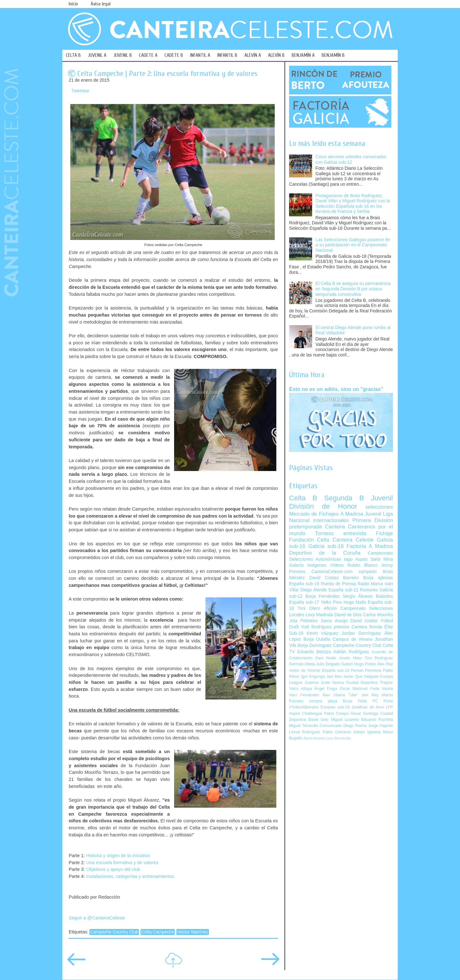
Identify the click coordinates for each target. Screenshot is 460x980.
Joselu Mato (350, 658)
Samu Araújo (334, 621)
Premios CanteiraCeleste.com (321, 572)
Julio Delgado (328, 664)
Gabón (347, 664)
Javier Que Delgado (361, 677)
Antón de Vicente (305, 670)
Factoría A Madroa (370, 546)
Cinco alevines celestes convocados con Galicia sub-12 (351, 160)
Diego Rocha (355, 726)
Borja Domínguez (315, 645)
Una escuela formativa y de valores (122, 863)
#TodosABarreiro (304, 707)
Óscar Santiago (364, 714)
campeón (368, 572)
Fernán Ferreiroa (366, 670)
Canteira (335, 527)
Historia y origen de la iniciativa (118, 856)
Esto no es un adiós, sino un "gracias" (336, 389)
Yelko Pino (331, 602)
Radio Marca (370, 584)
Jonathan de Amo (368, 707)
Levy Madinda (319, 615)
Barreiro (351, 578)
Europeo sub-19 (335, 707)
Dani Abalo (326, 658)
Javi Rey (370, 695)
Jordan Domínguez (361, 633)
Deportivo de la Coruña (325, 553)
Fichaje (384, 533)
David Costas (324, 578)
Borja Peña (355, 701)
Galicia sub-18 (326, 546)
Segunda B (344, 498)
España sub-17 (304, 602)
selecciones (379, 507)
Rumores (369, 590)
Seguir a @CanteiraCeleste (97, 918)
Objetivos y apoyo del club (113, 869)
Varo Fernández (304, 695)
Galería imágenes (308, 565)
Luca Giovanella (338, 738)
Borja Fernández (322, 596)
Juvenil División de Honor (341, 502)
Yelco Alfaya (300, 689)
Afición (330, 608)
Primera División (373, 520)
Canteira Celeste (353, 540)
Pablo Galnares (337, 732)
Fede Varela (382, 689)
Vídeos (337, 565)
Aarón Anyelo (314, 738)
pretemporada (306, 527)
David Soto (318, 720)
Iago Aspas (356, 559)
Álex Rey (385, 664)
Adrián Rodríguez (351, 652)
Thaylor (386, 683)
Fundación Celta (309, 540)
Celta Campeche (158, 932)
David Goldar (364, 621)
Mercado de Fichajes (314, 514)
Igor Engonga (313, 677)
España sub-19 (304, 584)
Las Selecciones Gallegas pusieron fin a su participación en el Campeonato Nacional (353, 245)
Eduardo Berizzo (314, 652)
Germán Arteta (302, 664)
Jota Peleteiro (303, 621)
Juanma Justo (317, 683)
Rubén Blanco (362, 565)
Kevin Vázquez (322, 633)
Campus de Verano (353, 639)
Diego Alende (314, 590)
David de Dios (348, 615)
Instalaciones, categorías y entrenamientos (130, 876)
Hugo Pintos (365, 664)
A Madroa (352, 514)
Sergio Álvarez (358, 596)
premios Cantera (351, 627)
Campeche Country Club (114, 932)
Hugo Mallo (355, 602)
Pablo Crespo (336, 714)
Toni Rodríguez (379, 658)
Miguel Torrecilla (304, 726)
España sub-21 (343, 590)
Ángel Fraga (326, 689)
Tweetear (80, 91)
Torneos (324, 533)
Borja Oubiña (317, 639)
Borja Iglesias (378, 578)
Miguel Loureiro (345, 720)
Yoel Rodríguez (316, 627)
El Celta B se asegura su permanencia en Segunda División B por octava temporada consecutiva (353, 289)
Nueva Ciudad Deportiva (355, 683)
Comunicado (331, 726)
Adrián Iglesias (367, 732)
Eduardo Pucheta (377, 720)
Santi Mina (382, 559)
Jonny (387, 565)
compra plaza (323, 701)
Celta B (303, 498)
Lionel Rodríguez (305, 732)
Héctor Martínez (193, 932)
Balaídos (384, 596)
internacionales (331, 520)
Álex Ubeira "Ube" (340, 695)
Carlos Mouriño (378, 615)
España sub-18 (336, 670)
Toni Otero (309, 608)
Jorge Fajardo (380, 726)
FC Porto (383, 701)
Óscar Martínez (354, 689)
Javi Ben (334, 677)
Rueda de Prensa (338, 584)
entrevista (355, 533)
